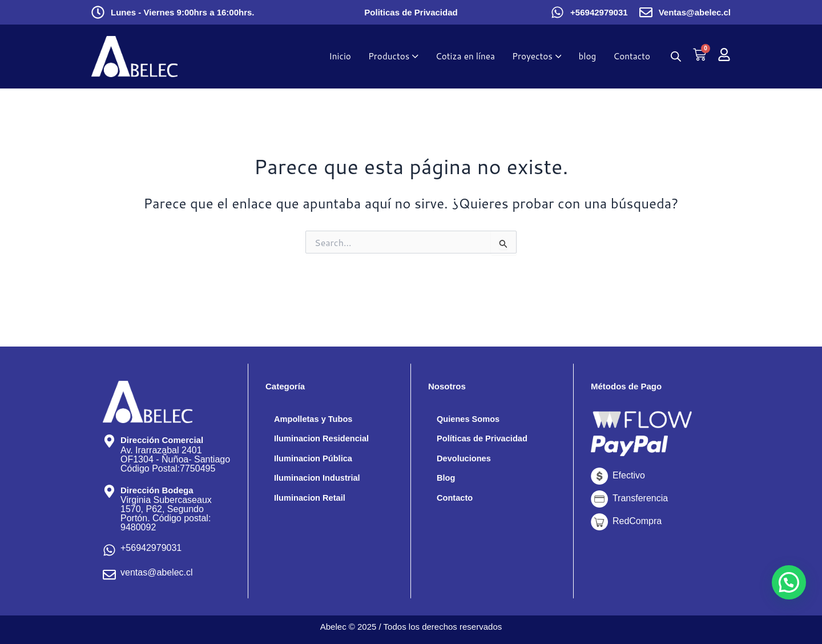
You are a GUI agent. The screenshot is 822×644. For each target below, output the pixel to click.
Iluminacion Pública (317, 460)
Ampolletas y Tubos (317, 419)
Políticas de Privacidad (486, 440)
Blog (447, 481)
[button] (789, 582)
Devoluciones (466, 460)
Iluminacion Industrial (321, 481)
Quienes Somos (471, 419)
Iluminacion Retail (313, 502)
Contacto (456, 502)
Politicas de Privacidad (411, 12)
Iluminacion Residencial (326, 440)
